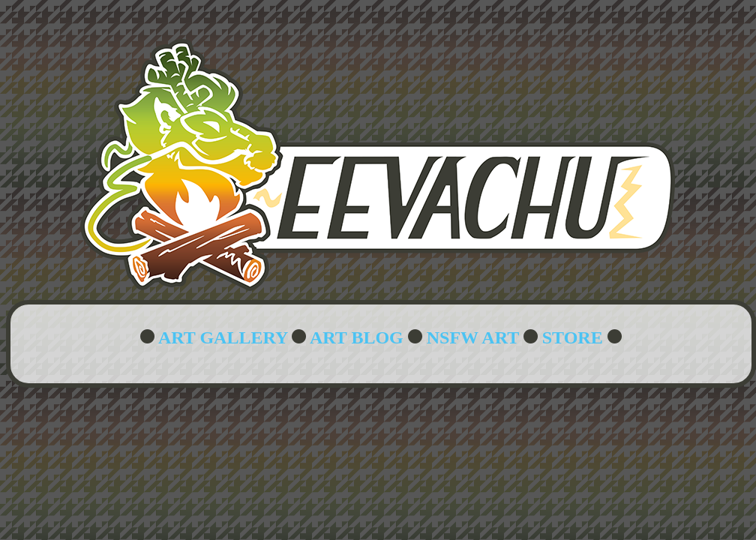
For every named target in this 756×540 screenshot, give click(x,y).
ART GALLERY (223, 337)
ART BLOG (357, 337)
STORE (573, 337)
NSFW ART (473, 337)
